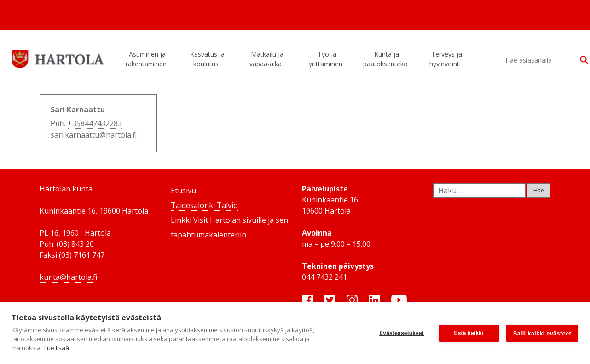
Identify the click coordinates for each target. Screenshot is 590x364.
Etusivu (183, 191)
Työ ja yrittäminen (327, 59)
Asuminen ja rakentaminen (147, 59)
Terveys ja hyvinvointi (446, 59)
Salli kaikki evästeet (542, 333)
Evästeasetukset (402, 333)
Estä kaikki (469, 333)
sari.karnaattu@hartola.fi (94, 135)
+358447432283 (95, 123)
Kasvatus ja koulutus (207, 59)
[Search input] (540, 60)
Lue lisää (57, 348)
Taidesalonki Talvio (204, 205)
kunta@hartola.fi (68, 277)
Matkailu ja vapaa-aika (267, 59)
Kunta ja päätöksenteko (387, 59)
